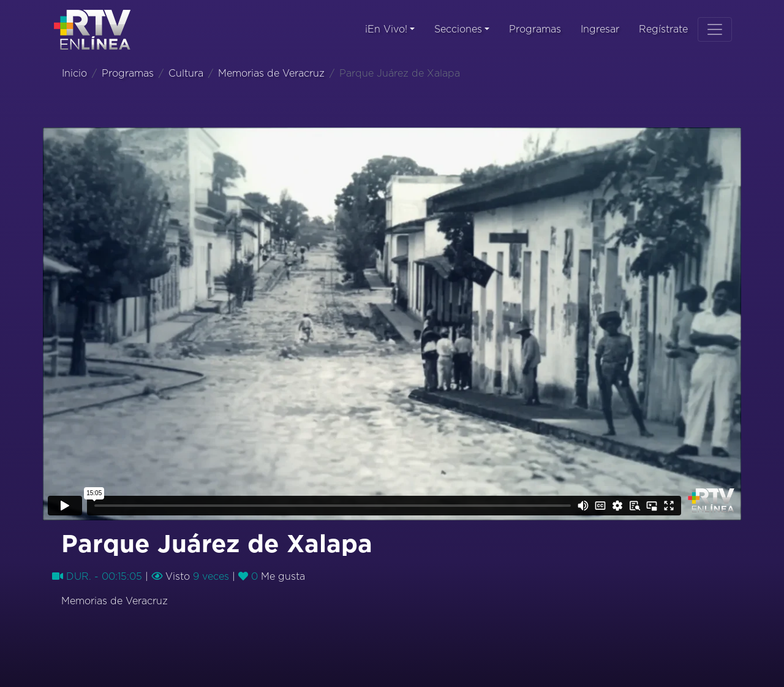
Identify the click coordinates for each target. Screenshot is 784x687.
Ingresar (600, 29)
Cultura (186, 74)
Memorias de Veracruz (271, 74)
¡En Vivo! (386, 29)
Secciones (458, 29)
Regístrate (663, 29)
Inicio (74, 74)
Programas (535, 29)
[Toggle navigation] (715, 29)
